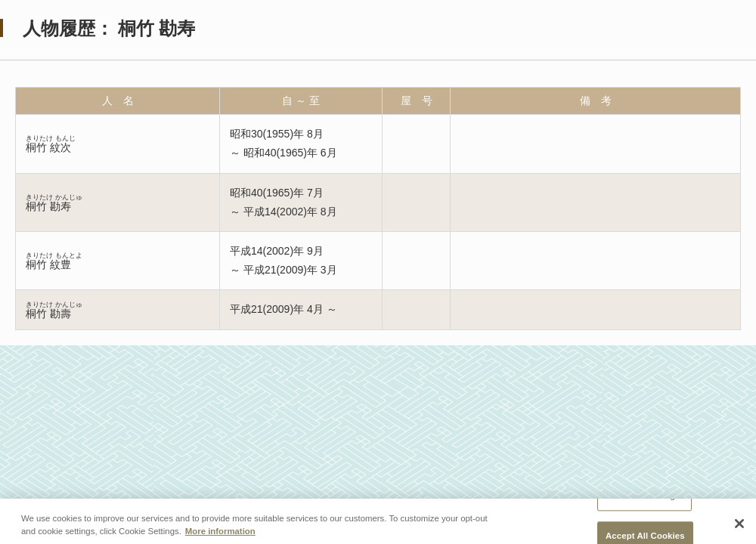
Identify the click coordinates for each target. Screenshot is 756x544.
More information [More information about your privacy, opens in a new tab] (220, 534)
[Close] (739, 526)
